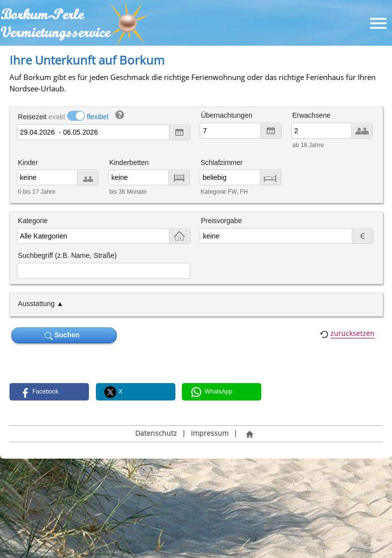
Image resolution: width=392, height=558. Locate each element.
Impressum (210, 433)
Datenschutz (156, 433)
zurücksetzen (353, 333)
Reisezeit (32, 117)
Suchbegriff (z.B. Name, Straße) (67, 255)
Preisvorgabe (221, 221)
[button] (49, 392)
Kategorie (33, 221)
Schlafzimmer (222, 162)
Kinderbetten (129, 162)
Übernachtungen (227, 115)
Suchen (64, 335)
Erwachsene (311, 115)
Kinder (28, 162)
